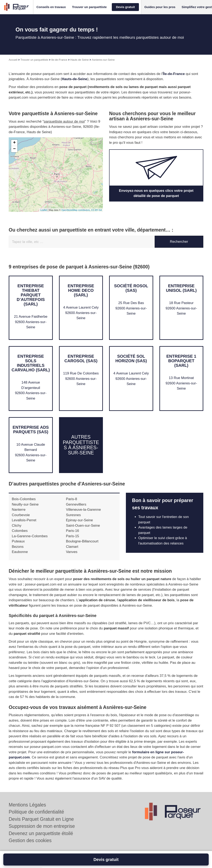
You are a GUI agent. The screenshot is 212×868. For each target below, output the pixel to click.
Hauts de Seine (80, 60)
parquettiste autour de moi (64, 121)
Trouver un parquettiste (34, 60)
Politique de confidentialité (36, 812)
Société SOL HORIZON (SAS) (131, 359)
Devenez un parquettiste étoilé (41, 833)
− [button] (14, 149)
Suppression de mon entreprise (42, 826)
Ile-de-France (59, 60)
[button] (51, 7)
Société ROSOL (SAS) (131, 288)
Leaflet (44, 210)
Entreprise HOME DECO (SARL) (81, 290)
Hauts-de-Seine (75, 79)
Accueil (13, 60)
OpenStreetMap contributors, (76, 210)
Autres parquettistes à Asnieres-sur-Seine (81, 445)
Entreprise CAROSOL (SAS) (81, 359)
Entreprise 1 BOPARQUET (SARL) (181, 361)
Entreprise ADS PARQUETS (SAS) (31, 430)
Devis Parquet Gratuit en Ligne (41, 819)
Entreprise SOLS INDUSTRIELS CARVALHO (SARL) (31, 363)
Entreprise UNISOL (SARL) (181, 288)
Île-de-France (174, 74)
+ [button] (14, 143)
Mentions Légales (27, 805)
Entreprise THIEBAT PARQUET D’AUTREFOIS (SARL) (31, 295)
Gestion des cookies (30, 840)
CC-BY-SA (96, 210)
